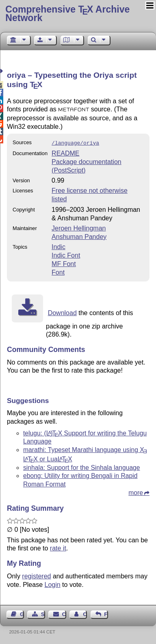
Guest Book (22, 613)
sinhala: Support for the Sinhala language (82, 467)
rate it (58, 547)
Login (53, 584)
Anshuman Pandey (79, 236)
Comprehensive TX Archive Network (67, 14)
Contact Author (85, 613)
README (65, 152)
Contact (64, 613)
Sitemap (43, 613)
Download (62, 312)
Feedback (106, 613)
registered (36, 575)
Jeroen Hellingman (79, 227)
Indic (58, 246)
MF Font (64, 263)
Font (58, 272)
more (136, 492)
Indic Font (66, 255)
